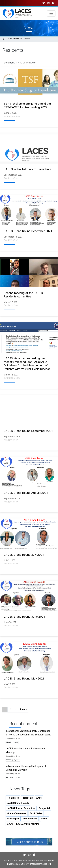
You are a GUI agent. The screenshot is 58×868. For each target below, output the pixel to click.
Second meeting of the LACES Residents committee (23, 295)
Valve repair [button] (13, 819)
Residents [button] (28, 798)
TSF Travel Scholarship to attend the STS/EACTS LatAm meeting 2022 (27, 105)
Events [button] (44, 819)
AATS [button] (39, 798)
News (17, 39)
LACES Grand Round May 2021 (24, 679)
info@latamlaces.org (40, 864)
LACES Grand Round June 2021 (24, 617)
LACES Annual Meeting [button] (28, 824)
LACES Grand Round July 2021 (24, 555)
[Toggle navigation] (51, 13)
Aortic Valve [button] (36, 813)
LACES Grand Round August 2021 (26, 493)
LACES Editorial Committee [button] (21, 808)
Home (10, 39)
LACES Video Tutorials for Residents (27, 169)
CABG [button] (10, 824)
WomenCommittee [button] (17, 813)
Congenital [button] (44, 808)
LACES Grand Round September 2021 (28, 431)
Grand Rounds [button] (30, 819)
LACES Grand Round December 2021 (28, 231)
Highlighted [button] (13, 798)
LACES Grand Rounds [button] (18, 803)
